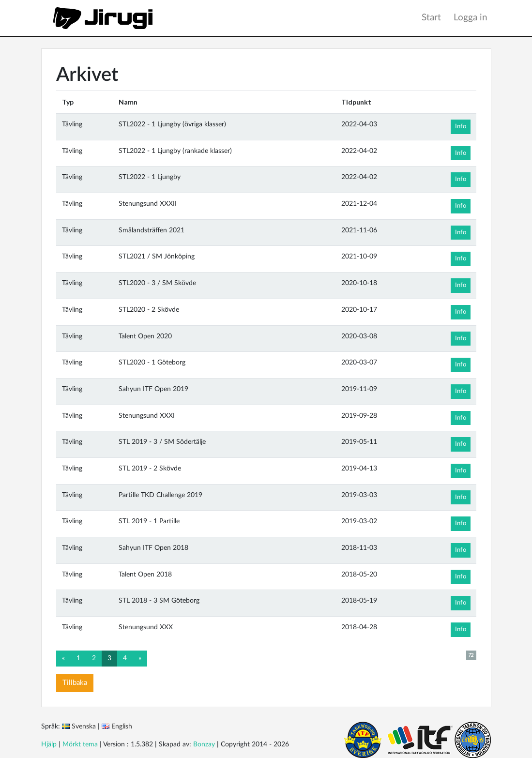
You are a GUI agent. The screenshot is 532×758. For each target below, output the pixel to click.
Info (461, 126)
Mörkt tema (80, 744)
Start (431, 18)
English (122, 727)
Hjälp (49, 744)
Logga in (471, 18)
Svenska (84, 727)
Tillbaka (75, 683)
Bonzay (204, 744)
